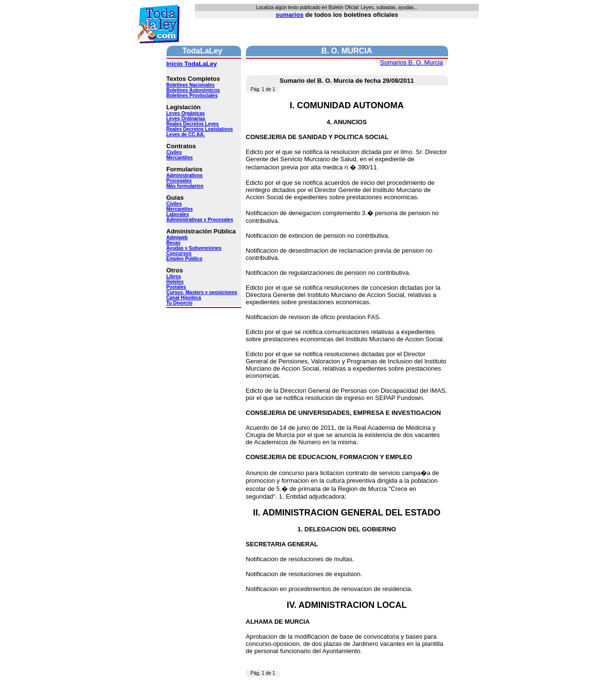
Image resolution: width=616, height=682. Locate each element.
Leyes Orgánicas (186, 113)
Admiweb (177, 238)
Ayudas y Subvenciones (194, 248)
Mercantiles (180, 158)
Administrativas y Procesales (200, 220)
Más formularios (185, 186)
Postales (176, 287)
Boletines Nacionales (191, 85)
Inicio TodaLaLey (192, 64)
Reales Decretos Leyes (193, 124)
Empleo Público (185, 259)
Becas (173, 243)
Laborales (178, 214)
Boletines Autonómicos (193, 90)
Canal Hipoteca (184, 298)
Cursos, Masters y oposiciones (202, 292)
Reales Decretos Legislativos (200, 129)
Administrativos (185, 175)
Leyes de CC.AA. (186, 135)
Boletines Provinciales (192, 96)
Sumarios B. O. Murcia (412, 62)
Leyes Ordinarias (186, 119)
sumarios (290, 15)
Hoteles (175, 282)
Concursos (179, 253)
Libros (174, 277)
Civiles (174, 152)
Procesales (179, 181)
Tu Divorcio (180, 303)
